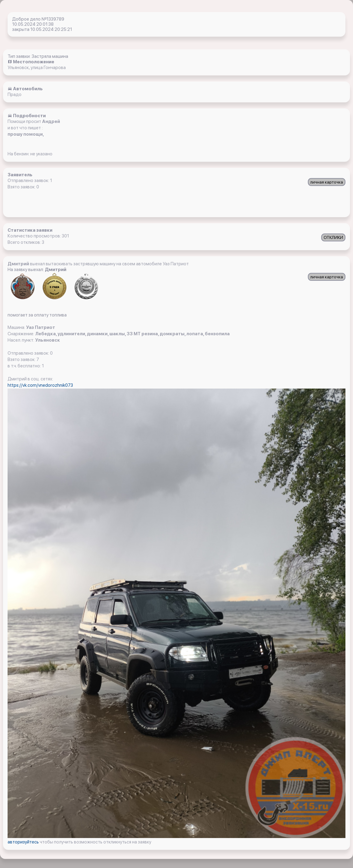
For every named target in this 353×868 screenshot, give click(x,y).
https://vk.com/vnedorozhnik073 (40, 385)
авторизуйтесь (24, 842)
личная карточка (327, 182)
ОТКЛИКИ (333, 237)
